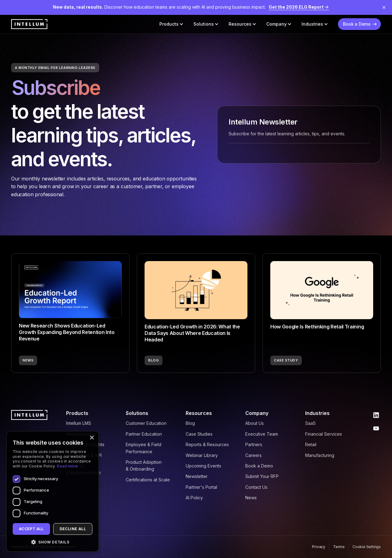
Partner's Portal (201, 487)
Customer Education (146, 423)
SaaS (310, 423)
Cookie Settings (367, 547)
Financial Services (324, 434)
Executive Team (262, 434)
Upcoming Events (203, 466)
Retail (311, 444)
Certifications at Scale (148, 480)
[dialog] (53, 491)
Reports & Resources (207, 444)
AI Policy (194, 498)
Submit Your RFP (262, 476)
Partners (254, 444)
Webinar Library (202, 455)
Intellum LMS (79, 423)
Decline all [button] (73, 529)
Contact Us (256, 487)
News (251, 498)
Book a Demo (259, 466)
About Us (255, 423)
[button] (171, 24)
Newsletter (197, 476)
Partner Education (144, 434)
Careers (253, 455)
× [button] (92, 438)
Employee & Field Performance (143, 448)
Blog (190, 423)
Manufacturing (320, 455)
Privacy (319, 547)
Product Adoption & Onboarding (144, 465)
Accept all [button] (31, 529)
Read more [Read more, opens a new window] (67, 466)
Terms (339, 547)
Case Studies (199, 434)
